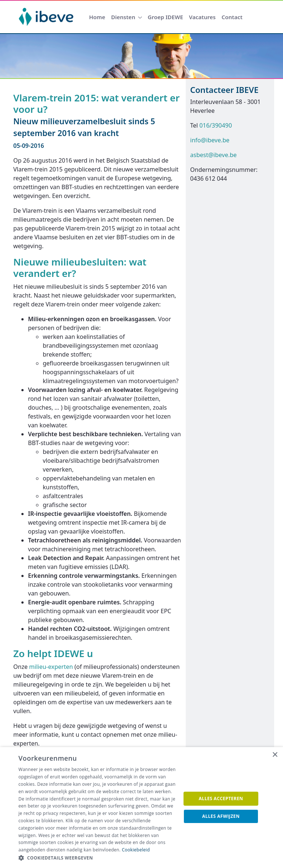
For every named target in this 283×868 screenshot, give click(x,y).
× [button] (275, 755)
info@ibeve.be (210, 140)
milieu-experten (51, 667)
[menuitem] (97, 17)
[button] (97, 858)
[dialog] (141, 808)
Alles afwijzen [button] (221, 816)
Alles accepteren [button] (221, 798)
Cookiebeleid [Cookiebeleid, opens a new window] (136, 850)
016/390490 (216, 125)
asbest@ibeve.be (213, 155)
